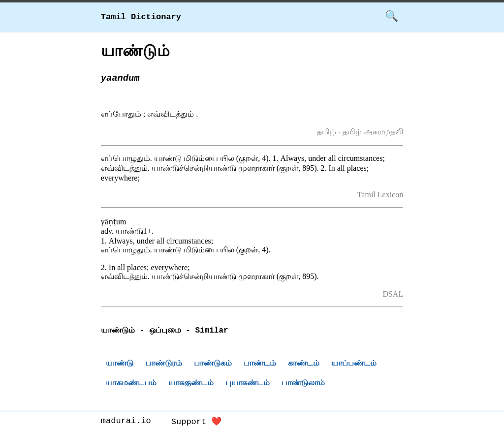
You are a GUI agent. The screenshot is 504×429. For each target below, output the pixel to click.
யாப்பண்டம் (354, 364)
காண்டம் (304, 364)
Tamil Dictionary (141, 17)
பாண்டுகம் (213, 364)
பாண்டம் (260, 364)
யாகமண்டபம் (131, 384)
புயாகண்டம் (248, 384)
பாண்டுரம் (164, 364)
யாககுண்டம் (191, 384)
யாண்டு (120, 364)
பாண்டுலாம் (303, 384)
